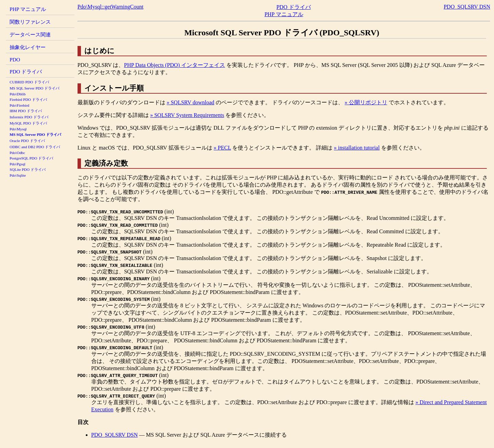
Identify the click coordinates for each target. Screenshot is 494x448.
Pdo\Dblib (18, 94)
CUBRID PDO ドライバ (29, 82)
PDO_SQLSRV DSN (467, 7)
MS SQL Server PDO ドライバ (34, 88)
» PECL (222, 148)
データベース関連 (30, 34)
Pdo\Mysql (18, 129)
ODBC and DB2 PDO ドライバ (35, 147)
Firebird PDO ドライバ (28, 99)
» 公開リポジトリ (366, 102)
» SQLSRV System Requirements (187, 115)
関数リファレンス (30, 22)
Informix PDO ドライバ (29, 117)
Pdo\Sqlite (18, 175)
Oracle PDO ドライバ (27, 141)
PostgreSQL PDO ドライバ (31, 158)
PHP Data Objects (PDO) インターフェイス (174, 65)
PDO (15, 60)
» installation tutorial (357, 148)
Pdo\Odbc (17, 153)
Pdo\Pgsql (17, 164)
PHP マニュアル (28, 9)
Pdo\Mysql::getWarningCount (111, 7)
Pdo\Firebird (19, 105)
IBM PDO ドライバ (26, 111)
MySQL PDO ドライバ (28, 123)
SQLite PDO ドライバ (28, 169)
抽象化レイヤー (28, 47)
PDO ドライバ (26, 72)
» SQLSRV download (191, 102)
